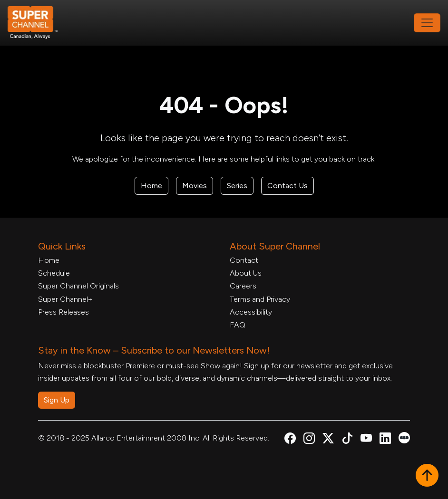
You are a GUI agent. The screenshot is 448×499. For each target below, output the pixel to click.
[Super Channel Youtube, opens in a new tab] (366, 440)
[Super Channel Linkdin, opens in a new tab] (385, 440)
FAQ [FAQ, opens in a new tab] (238, 325)
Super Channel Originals (78, 286)
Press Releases (63, 312)
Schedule (54, 273)
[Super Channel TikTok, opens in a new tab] (347, 440)
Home (151, 186)
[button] (427, 476)
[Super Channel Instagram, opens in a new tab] (309, 440)
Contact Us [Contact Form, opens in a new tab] (287, 186)
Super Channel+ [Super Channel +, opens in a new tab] (65, 299)
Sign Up (57, 400)
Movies (195, 186)
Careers (243, 286)
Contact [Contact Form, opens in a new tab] (244, 260)
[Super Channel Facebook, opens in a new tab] (290, 440)
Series (237, 186)
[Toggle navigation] (427, 23)
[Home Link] (39, 23)
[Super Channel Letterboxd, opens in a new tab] (404, 437)
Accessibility (251, 312)
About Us (246, 273)
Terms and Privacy (260, 299)
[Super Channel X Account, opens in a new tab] (328, 440)
